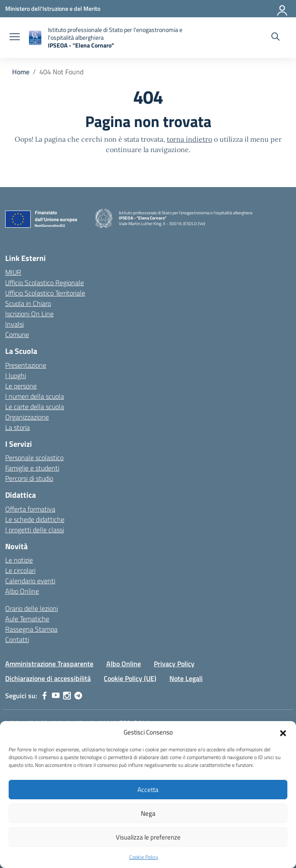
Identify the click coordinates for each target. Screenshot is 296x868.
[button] (283, 732)
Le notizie (19, 560)
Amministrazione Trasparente (49, 664)
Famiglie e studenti (32, 468)
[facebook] (45, 696)
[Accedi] (283, 9)
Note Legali (186, 678)
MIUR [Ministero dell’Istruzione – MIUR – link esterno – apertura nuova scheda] (13, 272)
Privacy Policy (174, 664)
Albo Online (22, 591)
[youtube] (56, 696)
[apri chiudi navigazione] (15, 38)
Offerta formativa (30, 509)
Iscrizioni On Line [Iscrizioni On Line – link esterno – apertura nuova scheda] (29, 314)
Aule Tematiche (27, 619)
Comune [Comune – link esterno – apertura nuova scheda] (17, 334)
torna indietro (189, 139)
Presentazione (26, 365)
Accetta (148, 790)
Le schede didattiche (35, 519)
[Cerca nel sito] (275, 38)
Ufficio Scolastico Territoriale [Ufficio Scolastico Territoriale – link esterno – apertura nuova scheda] (45, 293)
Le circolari (20, 570)
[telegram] (78, 696)
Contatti (17, 639)
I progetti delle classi (35, 530)
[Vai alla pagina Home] (21, 72)
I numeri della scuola (35, 396)
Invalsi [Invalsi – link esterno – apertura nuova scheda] (14, 324)
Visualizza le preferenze (148, 837)
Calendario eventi (30, 581)
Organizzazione (27, 417)
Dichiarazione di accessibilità (48, 678)
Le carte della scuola (35, 407)
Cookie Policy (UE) (130, 678)
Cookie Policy (144, 857)
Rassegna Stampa (31, 629)
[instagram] (67, 696)
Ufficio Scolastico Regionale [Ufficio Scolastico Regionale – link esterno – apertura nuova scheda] (45, 283)
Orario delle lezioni (32, 608)
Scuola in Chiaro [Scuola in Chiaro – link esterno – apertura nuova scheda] (28, 303)
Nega (148, 813)
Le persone (21, 386)
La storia (18, 427)
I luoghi (16, 375)
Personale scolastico (34, 458)
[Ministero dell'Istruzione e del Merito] (53, 8)
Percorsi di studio (29, 478)
